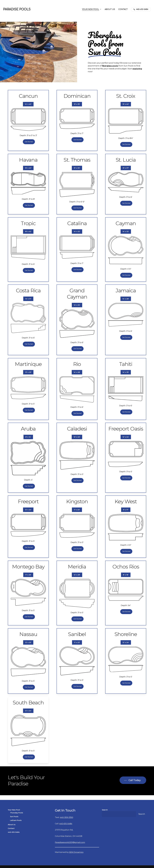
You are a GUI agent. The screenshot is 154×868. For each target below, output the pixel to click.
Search (105, 810)
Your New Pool (14, 810)
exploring (137, 69)
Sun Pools (14, 817)
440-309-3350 (67, 817)
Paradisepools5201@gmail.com (70, 842)
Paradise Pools (17, 9)
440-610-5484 (14, 832)
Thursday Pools (17, 813)
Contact (11, 828)
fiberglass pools (110, 66)
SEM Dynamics (76, 852)
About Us (12, 825)
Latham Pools (16, 820)
